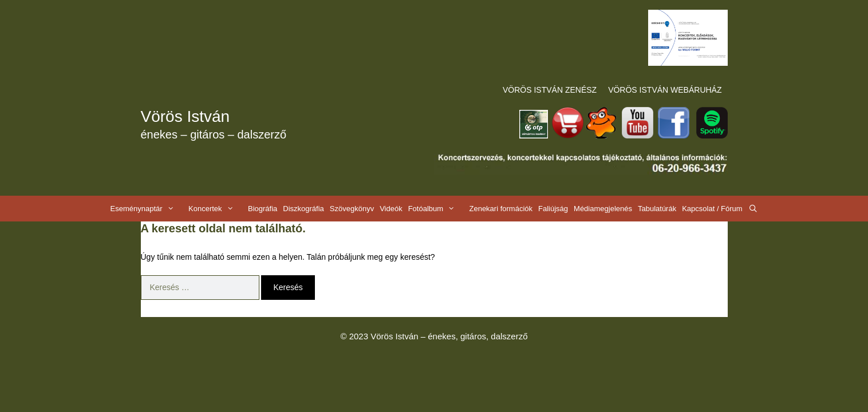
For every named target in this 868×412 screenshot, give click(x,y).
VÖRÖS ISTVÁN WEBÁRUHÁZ (665, 90)
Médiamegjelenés (603, 209)
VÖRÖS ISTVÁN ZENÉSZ (550, 90)
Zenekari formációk (501, 209)
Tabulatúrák (657, 209)
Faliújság (553, 209)
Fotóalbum (437, 209)
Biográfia (263, 209)
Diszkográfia (303, 209)
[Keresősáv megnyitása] (753, 209)
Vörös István (186, 116)
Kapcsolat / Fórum (712, 209)
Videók (391, 209)
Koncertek (217, 209)
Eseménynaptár (148, 209)
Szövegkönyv (352, 209)
